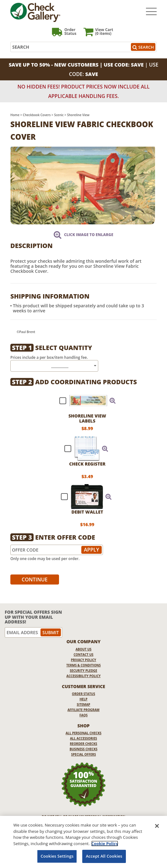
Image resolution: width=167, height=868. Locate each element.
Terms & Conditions (83, 665)
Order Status (83, 694)
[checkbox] (85, 401)
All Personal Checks (83, 733)
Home (15, 115)
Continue (35, 580)
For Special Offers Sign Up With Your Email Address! (33, 617)
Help (83, 699)
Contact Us (84, 655)
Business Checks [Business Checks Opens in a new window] (84, 749)
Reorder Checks (83, 744)
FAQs (83, 715)
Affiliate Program (83, 710)
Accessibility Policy (84, 676)
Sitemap (84, 704)
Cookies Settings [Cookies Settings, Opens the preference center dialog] (57, 856)
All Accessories (83, 738)
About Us (84, 649)
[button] (113, 401)
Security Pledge (83, 671)
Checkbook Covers (37, 115)
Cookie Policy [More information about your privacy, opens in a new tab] (105, 844)
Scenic (59, 115)
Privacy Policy (84, 660)
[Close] (157, 826)
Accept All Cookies (104, 856)
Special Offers (84, 754)
